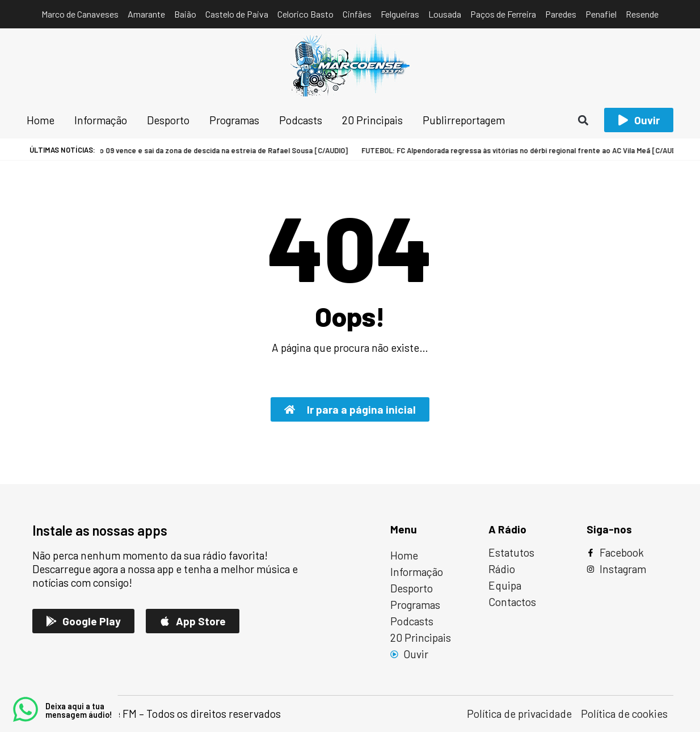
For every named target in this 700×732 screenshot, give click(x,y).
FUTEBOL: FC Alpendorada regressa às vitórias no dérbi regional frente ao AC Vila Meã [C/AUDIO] (497, 150)
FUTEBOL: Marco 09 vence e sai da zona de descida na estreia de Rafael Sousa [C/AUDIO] (171, 150)
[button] (583, 120)
